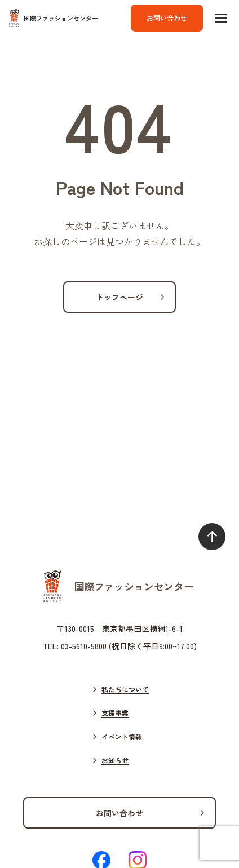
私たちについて (125, 689)
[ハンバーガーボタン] (221, 18)
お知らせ (115, 760)
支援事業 (115, 713)
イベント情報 (122, 736)
